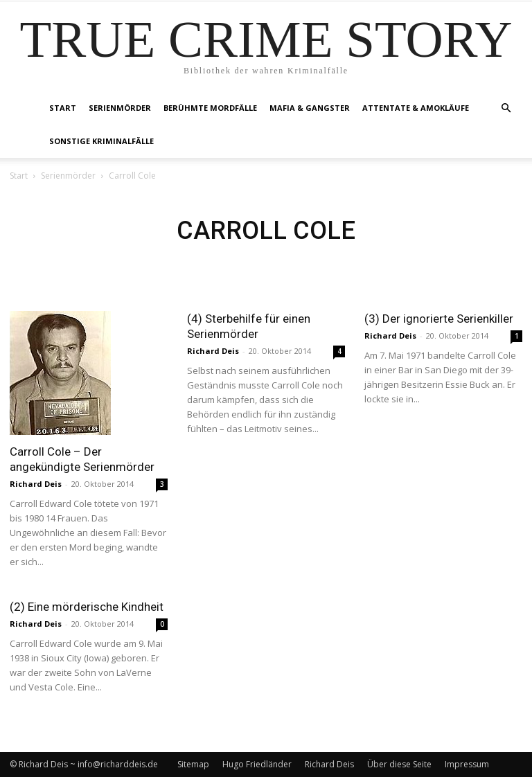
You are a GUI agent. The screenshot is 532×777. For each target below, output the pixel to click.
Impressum (467, 764)
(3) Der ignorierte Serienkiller (439, 319)
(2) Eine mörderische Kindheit (87, 607)
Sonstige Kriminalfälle (101, 141)
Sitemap (193, 764)
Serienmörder (120, 108)
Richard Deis (36, 484)
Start (63, 108)
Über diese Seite (399, 764)
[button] (506, 108)
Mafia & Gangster (310, 108)
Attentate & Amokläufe (416, 108)
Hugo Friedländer (257, 764)
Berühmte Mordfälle (210, 108)
